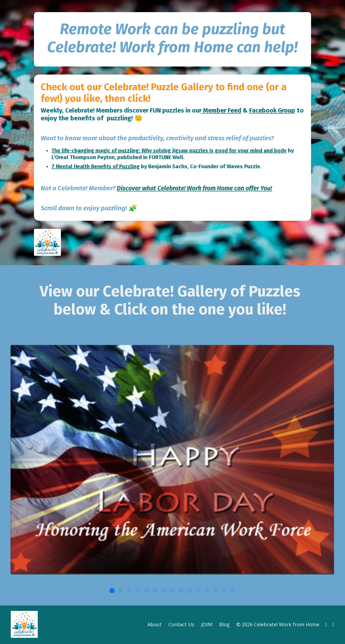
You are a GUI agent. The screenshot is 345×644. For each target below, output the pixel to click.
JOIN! (207, 625)
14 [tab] (224, 591)
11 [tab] (198, 591)
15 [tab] (233, 591)
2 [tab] (121, 591)
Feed (48, 118)
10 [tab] (190, 591)
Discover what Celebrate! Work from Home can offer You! (198, 188)
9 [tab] (181, 591)
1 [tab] (112, 591)
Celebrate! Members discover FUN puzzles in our (137, 111)
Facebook (78, 118)
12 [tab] (207, 591)
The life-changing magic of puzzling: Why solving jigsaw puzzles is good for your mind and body (170, 151)
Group (102, 118)
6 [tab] (155, 591)
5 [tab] (147, 591)
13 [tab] (216, 591)
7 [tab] (164, 591)
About (155, 625)
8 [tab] (172, 591)
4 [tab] (138, 591)
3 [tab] (129, 591)
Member (222, 111)
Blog (224, 625)
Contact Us (181, 625)
